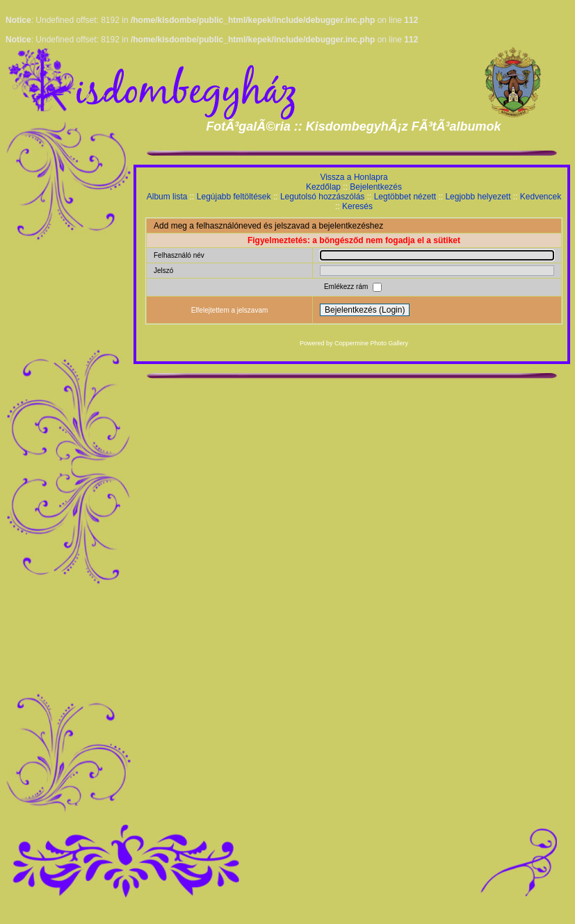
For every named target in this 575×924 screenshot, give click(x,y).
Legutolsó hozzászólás (322, 197)
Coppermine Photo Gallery (371, 343)
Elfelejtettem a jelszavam (230, 310)
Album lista (167, 197)
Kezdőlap (323, 187)
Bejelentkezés (376, 187)
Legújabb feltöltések (234, 197)
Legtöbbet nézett (405, 197)
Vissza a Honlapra (354, 177)
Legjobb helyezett (478, 197)
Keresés (357, 206)
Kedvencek (541, 197)
